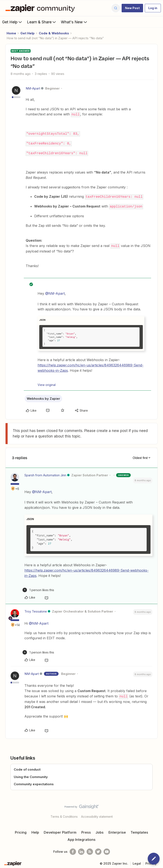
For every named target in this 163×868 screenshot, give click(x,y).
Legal (137, 861)
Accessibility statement (97, 814)
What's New (74, 22)
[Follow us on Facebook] (73, 850)
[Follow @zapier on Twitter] (98, 850)
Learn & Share (42, 22)
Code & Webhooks (54, 33)
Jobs (100, 830)
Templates (139, 830)
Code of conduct (27, 768)
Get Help (12, 22)
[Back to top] (158, 808)
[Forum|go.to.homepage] (41, 8)
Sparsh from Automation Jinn (45, 473)
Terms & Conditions (64, 814)
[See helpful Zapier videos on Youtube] (107, 850)
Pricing (21, 830)
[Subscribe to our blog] (90, 850)
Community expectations (34, 782)
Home (11, 33)
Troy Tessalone (36, 610)
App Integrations (81, 837)
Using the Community (31, 775)
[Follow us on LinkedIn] (81, 850)
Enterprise (117, 830)
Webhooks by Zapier (43, 397)
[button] (132, 8)
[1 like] (38, 588)
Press (86, 830)
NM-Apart (33, 88)
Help (35, 830)
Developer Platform (60, 830)
